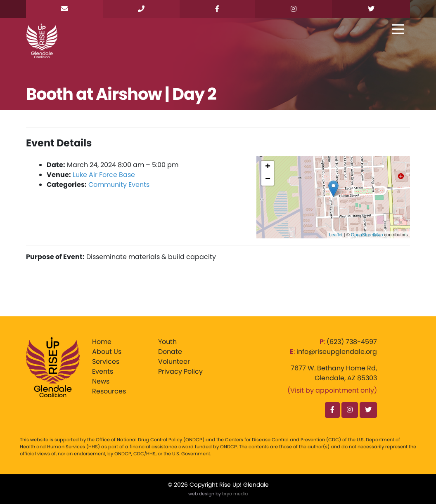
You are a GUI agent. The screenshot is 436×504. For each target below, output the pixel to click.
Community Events (119, 185)
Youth (167, 342)
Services (106, 362)
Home (102, 342)
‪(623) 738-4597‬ (352, 342)
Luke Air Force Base (104, 175)
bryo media (235, 494)
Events (103, 371)
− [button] (268, 179)
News (101, 381)
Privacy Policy (180, 371)
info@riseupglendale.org (337, 352)
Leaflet (336, 235)
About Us (107, 352)
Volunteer (174, 362)
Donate (170, 352)
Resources (109, 391)
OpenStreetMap (367, 235)
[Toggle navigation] (398, 30)
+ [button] (268, 167)
